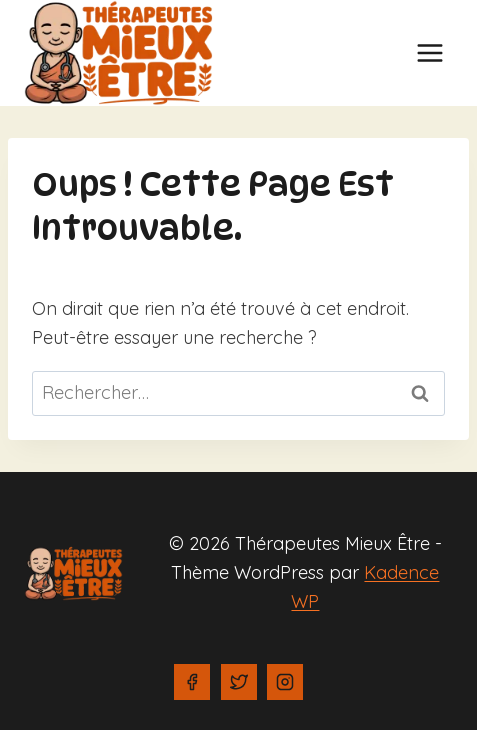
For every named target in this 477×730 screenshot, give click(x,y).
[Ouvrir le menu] (429, 52)
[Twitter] (239, 682)
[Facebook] (192, 682)
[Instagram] (285, 682)
